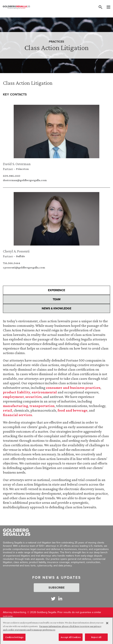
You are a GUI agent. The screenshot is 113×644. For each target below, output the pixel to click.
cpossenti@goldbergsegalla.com (24, 268)
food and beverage (73, 410)
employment (13, 397)
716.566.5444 (11, 263)
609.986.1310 (12, 176)
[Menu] (107, 7)
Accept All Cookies (71, 639)
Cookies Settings (14, 639)
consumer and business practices (73, 388)
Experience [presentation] (56, 290)
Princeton (22, 169)
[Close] (107, 625)
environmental (44, 392)
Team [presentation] (57, 299)
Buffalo (21, 256)
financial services (17, 415)
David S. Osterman (17, 164)
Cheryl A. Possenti (16, 251)
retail (8, 410)
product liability (17, 392)
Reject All (96, 639)
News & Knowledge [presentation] (56, 308)
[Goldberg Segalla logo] (16, 7)
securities (34, 397)
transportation (42, 406)
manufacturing (15, 406)
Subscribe (56, 588)
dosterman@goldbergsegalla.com (25, 180)
